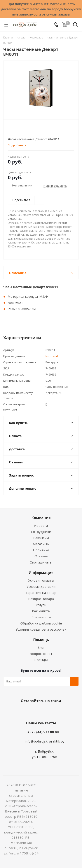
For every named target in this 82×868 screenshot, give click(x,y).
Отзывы (41, 556)
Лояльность (41, 617)
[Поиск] (75, 25)
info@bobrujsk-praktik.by (45, 741)
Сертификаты (41, 562)
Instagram (45, 711)
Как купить (41, 611)
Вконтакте (24, 711)
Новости (41, 525)
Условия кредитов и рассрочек (41, 629)
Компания (41, 518)
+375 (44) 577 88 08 (43, 732)
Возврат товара (41, 599)
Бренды (41, 660)
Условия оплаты (41, 580)
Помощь (41, 640)
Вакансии (41, 538)
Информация (41, 573)
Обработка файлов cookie (41, 623)
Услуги (41, 605)
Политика (41, 550)
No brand (52, 356)
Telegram (56, 711)
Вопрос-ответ (41, 654)
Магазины (41, 544)
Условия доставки (41, 586)
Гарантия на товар (41, 593)
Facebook (35, 711)
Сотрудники (41, 532)
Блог (41, 647)
